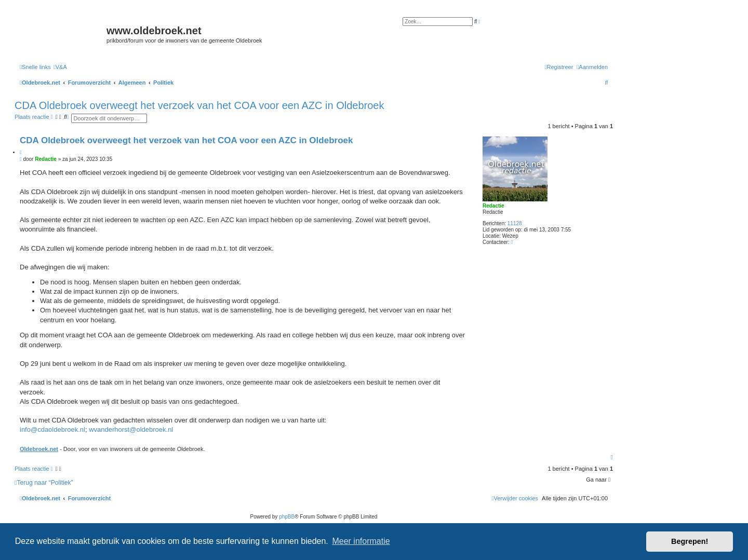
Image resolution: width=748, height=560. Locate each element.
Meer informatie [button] (361, 541)
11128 (515, 223)
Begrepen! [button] (690, 541)
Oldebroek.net (39, 449)
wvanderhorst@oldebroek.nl (131, 429)
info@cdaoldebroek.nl (52, 429)
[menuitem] (60, 67)
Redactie (493, 206)
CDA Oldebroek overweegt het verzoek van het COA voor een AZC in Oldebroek (199, 105)
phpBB (287, 517)
